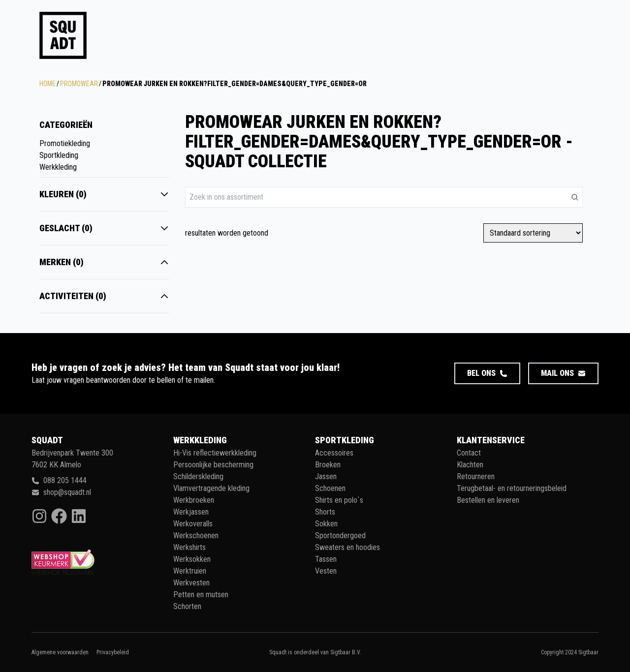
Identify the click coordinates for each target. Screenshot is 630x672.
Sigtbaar (588, 652)
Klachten (470, 465)
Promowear (79, 84)
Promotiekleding (65, 143)
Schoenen (330, 488)
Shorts (325, 512)
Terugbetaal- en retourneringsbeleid (512, 488)
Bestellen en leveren (488, 500)
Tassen (326, 559)
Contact (469, 453)
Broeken (328, 465)
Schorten (187, 606)
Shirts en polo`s (339, 500)
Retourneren (476, 476)
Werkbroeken (194, 500)
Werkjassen (191, 512)
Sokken (326, 524)
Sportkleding (59, 155)
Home (47, 84)
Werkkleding (58, 167)
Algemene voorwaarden (60, 652)
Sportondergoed (340, 535)
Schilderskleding (198, 476)
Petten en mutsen (201, 595)
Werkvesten (191, 583)
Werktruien (190, 571)
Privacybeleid (113, 652)
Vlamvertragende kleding (211, 488)
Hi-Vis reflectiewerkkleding (215, 453)
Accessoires (334, 453)
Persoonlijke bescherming (213, 465)
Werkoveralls (193, 524)
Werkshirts (189, 547)
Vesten (326, 571)
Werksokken (192, 559)
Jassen (326, 476)
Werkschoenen (196, 535)
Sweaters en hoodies (347, 547)
